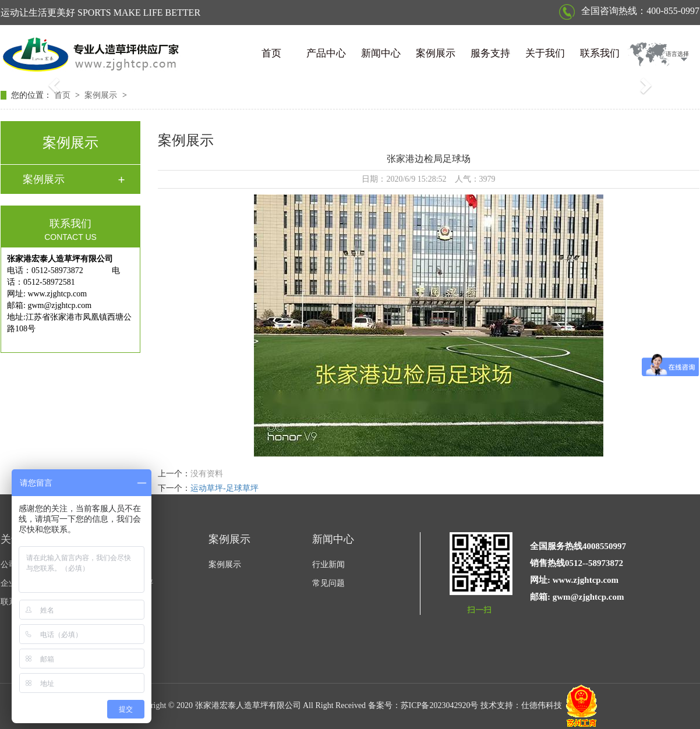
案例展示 (436, 53)
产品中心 (326, 53)
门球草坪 (121, 602)
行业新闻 (328, 565)
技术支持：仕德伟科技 (521, 705)
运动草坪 (121, 565)
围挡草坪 (121, 620)
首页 (271, 53)
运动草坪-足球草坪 (225, 488)
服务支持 (490, 53)
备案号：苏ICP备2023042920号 (423, 705)
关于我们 (545, 53)
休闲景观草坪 (129, 583)
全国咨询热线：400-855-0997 (629, 11)
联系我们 (600, 53)
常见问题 (328, 583)
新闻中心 (381, 53)
